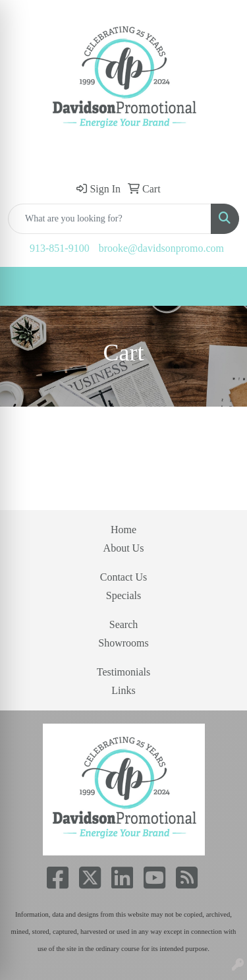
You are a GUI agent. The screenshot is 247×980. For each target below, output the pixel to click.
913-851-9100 (60, 248)
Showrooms (123, 643)
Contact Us (124, 577)
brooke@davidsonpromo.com (161, 248)
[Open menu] (221, 287)
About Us (124, 548)
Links (123, 690)
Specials (123, 595)
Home (123, 530)
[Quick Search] (110, 219)
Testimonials (124, 672)
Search (124, 624)
